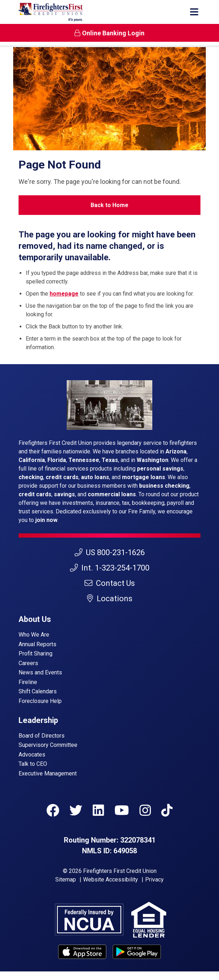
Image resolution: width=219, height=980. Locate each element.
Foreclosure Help (40, 701)
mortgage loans (144, 477)
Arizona (176, 451)
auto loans (95, 477)
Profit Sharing (35, 654)
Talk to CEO (33, 764)
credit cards (62, 477)
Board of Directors (42, 736)
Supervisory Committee (48, 745)
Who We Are (34, 635)
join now (46, 520)
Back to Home (109, 205)
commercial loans (112, 494)
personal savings (160, 469)
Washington (152, 460)
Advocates (32, 755)
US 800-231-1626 (110, 552)
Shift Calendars (38, 691)
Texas (110, 460)
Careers (28, 663)
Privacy (154, 880)
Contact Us (110, 583)
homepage (64, 294)
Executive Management (48, 773)
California (32, 460)
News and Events (40, 672)
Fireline (28, 682)
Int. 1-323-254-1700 (110, 568)
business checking (164, 486)
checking (31, 477)
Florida (57, 460)
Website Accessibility (111, 880)
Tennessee (84, 460)
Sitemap (66, 880)
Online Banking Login (109, 33)
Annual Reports (37, 644)
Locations (110, 599)
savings (64, 494)
